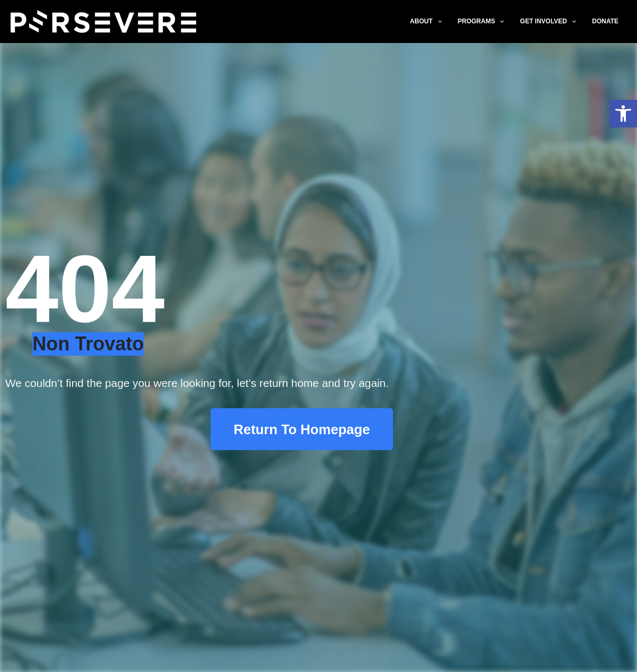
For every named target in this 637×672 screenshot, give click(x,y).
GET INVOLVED (548, 21)
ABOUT (426, 21)
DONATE (605, 21)
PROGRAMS (481, 21)
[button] (623, 114)
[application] (437, 21)
